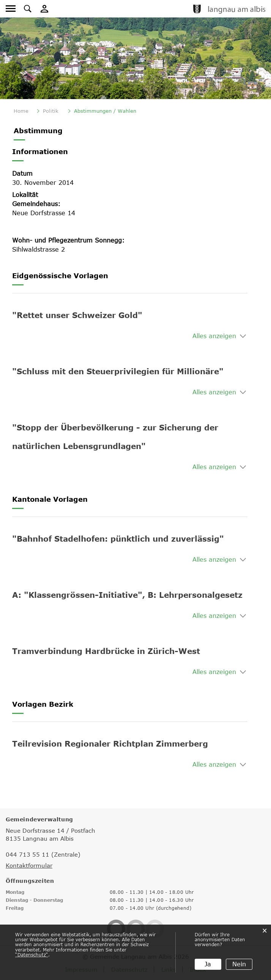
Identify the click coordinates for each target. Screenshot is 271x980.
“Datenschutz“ (32, 955)
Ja (208, 964)
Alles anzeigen (214, 336)
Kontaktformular (29, 865)
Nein (239, 964)
